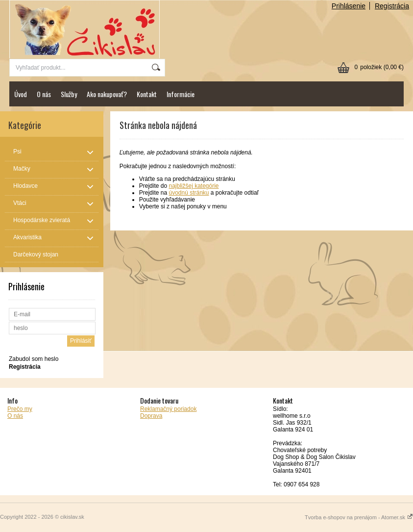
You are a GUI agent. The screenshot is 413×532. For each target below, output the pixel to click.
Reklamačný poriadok (168, 409)
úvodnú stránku (189, 193)
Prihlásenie (349, 6)
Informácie (181, 94)
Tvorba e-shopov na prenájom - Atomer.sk (359, 517)
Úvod (21, 94)
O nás (44, 94)
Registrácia (392, 6)
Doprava (151, 416)
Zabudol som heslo (34, 359)
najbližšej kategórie (194, 186)
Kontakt (147, 94)
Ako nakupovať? (107, 94)
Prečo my (20, 409)
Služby (69, 94)
